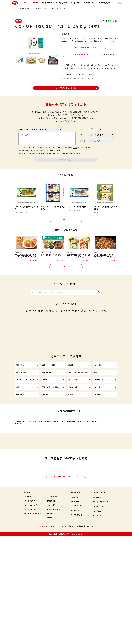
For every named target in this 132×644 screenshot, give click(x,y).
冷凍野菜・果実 (100, 454)
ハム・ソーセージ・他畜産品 (78, 447)
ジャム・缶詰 (73, 461)
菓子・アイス (73, 454)
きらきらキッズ (30, 617)
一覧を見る (66, 220)
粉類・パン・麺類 (49, 439)
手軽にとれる (51, 609)
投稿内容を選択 (23, 129)
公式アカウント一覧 (66, 584)
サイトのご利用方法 (64, 634)
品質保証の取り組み (99, 605)
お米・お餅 (98, 439)
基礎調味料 (20, 469)
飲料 (18, 461)
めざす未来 (76, 609)
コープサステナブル (53, 604)
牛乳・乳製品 (21, 447)
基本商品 (28, 604)
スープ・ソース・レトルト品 (26, 454)
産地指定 (50, 625)
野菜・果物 (20, 439)
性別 (81, 129)
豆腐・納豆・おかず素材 (51, 461)
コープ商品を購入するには (66, 88)
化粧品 (71, 469)
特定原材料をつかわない (33, 621)
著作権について (66, 154)
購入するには (75, 3)
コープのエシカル (89, 3)
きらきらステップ (31, 613)
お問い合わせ (97, 619)
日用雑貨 (97, 469)
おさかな (31, 9)
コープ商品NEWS (62, 3)
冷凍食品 (45, 469)
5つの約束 (75, 605)
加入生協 (82, 141)
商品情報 (35, 3)
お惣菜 (45, 454)
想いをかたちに (47, 3)
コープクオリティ (31, 609)
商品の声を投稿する (73, 54)
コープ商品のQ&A (104, 3)
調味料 (71, 439)
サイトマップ (97, 624)
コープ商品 (19, 3)
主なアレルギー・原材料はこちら (79, 47)
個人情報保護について (84, 634)
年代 (81, 135)
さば (36, 9)
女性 (101, 129)
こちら (59, 121)
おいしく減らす (52, 613)
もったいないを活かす (54, 617)
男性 (92, 129)
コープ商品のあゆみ (99, 600)
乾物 (96, 447)
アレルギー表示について (100, 610)
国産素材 (50, 621)
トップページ (18, 9)
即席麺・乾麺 (47, 447)
